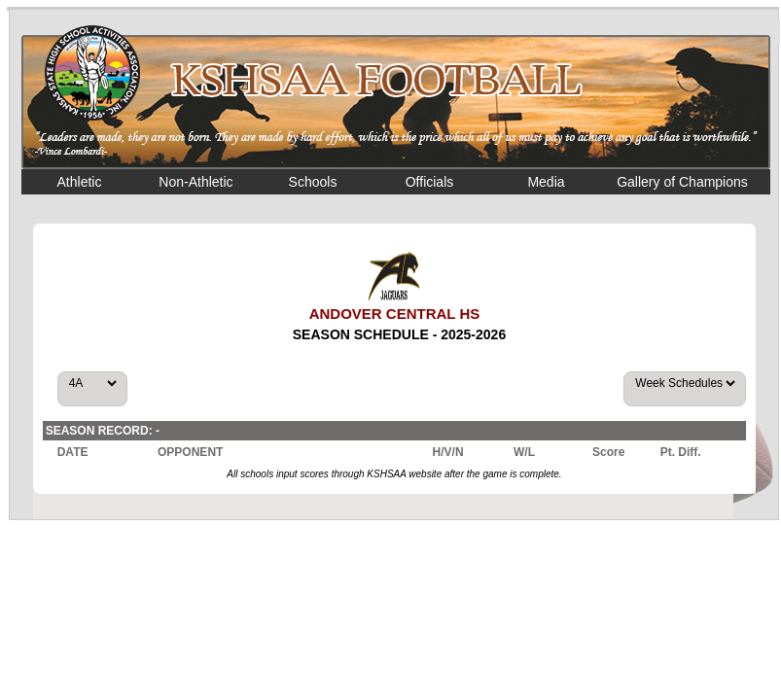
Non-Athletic (195, 182)
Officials (430, 182)
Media (546, 182)
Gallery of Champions (682, 182)
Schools (313, 182)
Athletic (80, 182)
